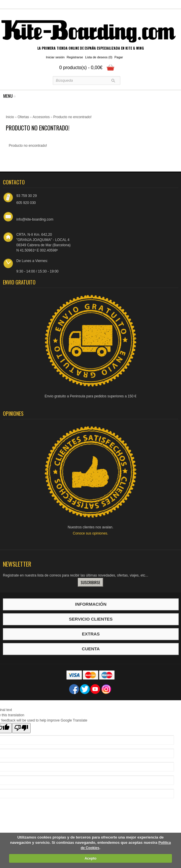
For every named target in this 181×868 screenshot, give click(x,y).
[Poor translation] (21, 728)
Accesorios (41, 117)
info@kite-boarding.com (35, 219)
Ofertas (23, 117)
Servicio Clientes (91, 619)
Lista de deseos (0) (99, 57)
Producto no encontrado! (72, 117)
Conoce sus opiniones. (90, 533)
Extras (91, 634)
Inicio (10, 117)
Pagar (119, 57)
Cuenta (91, 649)
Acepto (90, 858)
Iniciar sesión (55, 57)
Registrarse (75, 57)
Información (91, 604)
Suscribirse (90, 582)
